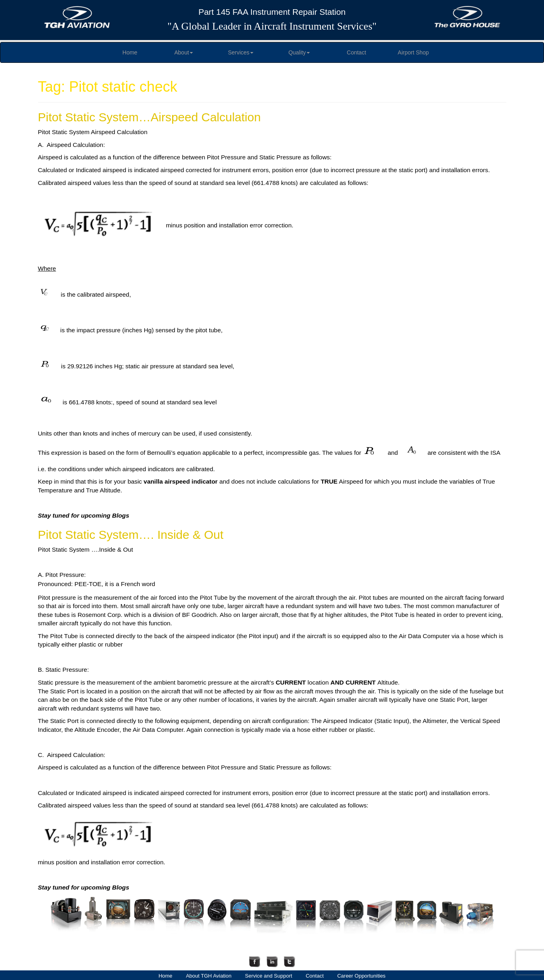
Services (241, 52)
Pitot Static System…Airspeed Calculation (150, 117)
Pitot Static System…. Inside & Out (131, 535)
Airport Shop (414, 52)
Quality (299, 52)
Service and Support (269, 976)
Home (130, 52)
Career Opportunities (361, 976)
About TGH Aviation (209, 976)
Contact (356, 52)
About (184, 52)
